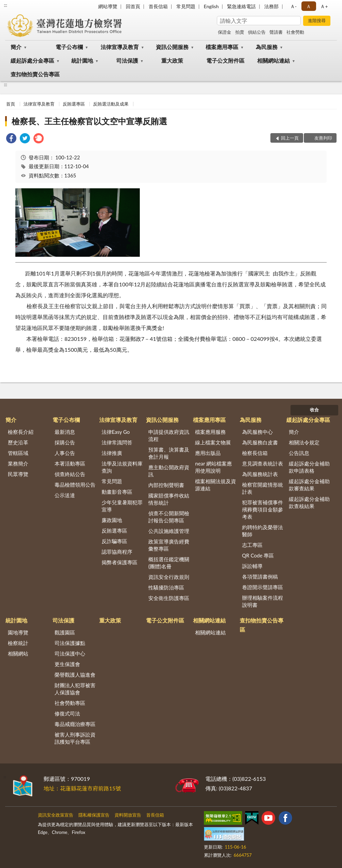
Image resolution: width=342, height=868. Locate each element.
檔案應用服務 (210, 432)
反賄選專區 (74, 104)
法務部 (271, 6)
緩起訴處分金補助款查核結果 (309, 502)
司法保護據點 (70, 643)
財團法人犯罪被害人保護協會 (75, 689)
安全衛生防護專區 (169, 598)
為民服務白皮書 (260, 442)
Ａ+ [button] (324, 6)
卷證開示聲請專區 (263, 587)
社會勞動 (295, 32)
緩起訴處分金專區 (32, 60)
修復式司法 (67, 713)
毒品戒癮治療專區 (75, 724)
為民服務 (267, 47)
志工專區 (252, 545)
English (211, 6)
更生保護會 (67, 664)
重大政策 (172, 60)
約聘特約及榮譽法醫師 (263, 531)
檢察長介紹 (21, 432)
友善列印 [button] (323, 138)
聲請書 (276, 32)
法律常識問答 (117, 442)
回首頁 (133, 6)
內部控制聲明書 (166, 485)
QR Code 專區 (258, 555)
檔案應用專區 (222, 47)
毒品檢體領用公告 (75, 485)
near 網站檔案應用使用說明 (213, 467)
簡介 (16, 47)
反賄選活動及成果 (111, 104)
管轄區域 (18, 453)
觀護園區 (65, 632)
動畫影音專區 (117, 492)
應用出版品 (208, 453)
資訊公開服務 (172, 47)
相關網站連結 (273, 60)
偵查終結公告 (70, 474)
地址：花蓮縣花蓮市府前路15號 (82, 788)
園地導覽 (18, 632)
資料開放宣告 (128, 815)
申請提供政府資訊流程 (169, 435)
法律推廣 (112, 453)
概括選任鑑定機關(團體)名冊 (169, 563)
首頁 (11, 104)
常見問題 (186, 6)
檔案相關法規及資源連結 (215, 485)
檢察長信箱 (255, 453)
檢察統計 (18, 643)
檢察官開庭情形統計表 (263, 488)
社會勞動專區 (70, 703)
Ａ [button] (309, 6)
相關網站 (18, 653)
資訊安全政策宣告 (56, 815)
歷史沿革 (18, 442)
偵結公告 (257, 32)
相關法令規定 (304, 442)
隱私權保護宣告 (94, 815)
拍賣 (240, 32)
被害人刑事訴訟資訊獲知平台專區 (75, 738)
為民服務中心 (257, 432)
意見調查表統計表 (263, 463)
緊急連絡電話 (241, 6)
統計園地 (82, 60)
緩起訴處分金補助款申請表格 (309, 467)
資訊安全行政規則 (169, 577)
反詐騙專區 (114, 541)
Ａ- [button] (293, 6)
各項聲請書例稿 (260, 577)
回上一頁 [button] (290, 138)
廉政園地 (112, 520)
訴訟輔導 (252, 566)
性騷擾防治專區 (166, 587)
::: (5, 5)
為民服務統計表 (260, 474)
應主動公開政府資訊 (169, 471)
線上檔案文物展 (213, 442)
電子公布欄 (69, 47)
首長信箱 (158, 6)
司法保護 (127, 60)
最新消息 (65, 432)
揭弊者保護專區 (120, 562)
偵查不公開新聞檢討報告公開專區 (169, 517)
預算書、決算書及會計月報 (169, 453)
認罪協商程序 (117, 552)
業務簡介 (18, 463)
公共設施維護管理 (169, 531)
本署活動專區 (70, 463)
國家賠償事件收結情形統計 (169, 499)
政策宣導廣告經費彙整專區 (169, 545)
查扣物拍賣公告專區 (35, 74)
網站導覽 (108, 6)
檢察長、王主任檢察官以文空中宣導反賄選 (89, 121)
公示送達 (65, 495)
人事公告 (65, 453)
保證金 (225, 32)
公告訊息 (299, 453)
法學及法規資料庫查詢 (122, 467)
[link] (11, 139)
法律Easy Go (116, 432)
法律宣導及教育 (120, 47)
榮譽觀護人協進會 (75, 675)
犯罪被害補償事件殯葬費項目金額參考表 (263, 509)
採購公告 (65, 442)
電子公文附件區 (225, 60)
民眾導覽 (18, 474)
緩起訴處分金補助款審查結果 (309, 485)
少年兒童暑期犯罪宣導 (122, 506)
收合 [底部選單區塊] (314, 410)
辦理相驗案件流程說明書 (263, 601)
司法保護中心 (70, 653)
